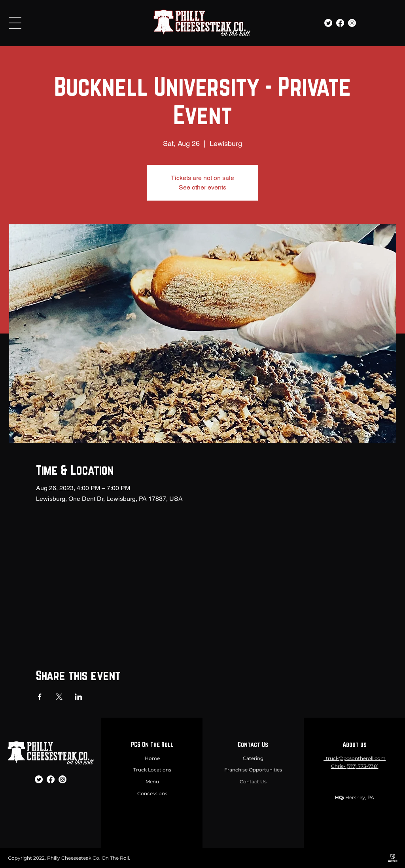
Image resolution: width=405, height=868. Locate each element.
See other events (202, 187)
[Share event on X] (59, 697)
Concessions (152, 793)
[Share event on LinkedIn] (79, 697)
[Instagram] (352, 23)
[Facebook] (340, 23)
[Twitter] (328, 23)
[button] (15, 23)
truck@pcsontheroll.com (356, 758)
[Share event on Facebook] (40, 697)
